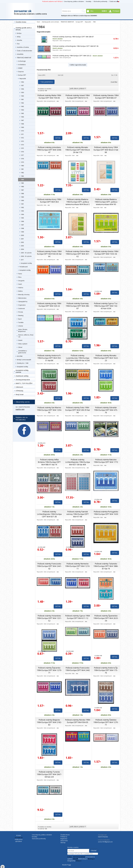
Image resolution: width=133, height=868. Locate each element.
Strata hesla (64, 841)
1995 (22, 218)
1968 (22, 124)
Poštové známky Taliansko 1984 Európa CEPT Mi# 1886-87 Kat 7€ (106, 566)
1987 (22, 190)
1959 (22, 92)
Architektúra (22, 65)
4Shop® (75, 859)
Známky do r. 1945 (23, 363)
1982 (22, 173)
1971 (22, 134)
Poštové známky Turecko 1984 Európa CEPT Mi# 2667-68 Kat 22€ (49, 774)
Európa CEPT (22, 75)
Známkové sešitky (22, 376)
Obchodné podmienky (100, 1)
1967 (22, 120)
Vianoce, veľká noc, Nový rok (26, 336)
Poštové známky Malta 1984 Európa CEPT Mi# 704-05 (49, 97)
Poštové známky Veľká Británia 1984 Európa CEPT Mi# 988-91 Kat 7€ (49, 462)
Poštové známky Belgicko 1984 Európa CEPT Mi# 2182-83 (49, 722)
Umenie (21, 326)
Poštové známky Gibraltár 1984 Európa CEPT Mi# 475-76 (106, 410)
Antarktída (20, 54)
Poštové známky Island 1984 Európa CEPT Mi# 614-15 (78, 97)
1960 (22, 96)
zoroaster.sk (23, 11)
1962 (22, 103)
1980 (22, 166)
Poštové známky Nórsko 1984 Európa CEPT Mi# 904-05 (78, 721)
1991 (22, 204)
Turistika (21, 322)
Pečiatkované (24, 267)
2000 (22, 235)
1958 (22, 89)
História (21, 288)
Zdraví (20, 347)
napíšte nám (20, 409)
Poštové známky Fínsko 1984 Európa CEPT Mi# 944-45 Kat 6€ (49, 254)
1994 (22, 214)
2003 (22, 246)
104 (46, 91)
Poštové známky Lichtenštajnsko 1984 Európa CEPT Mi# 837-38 (75, 46)
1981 (22, 169)
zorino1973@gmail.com (105, 842)
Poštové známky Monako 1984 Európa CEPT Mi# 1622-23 (106, 358)
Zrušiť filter (114, 82)
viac (58, 101)
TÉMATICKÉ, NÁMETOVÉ (24, 58)
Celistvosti (19, 387)
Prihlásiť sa (64, 837)
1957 (22, 86)
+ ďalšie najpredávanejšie (78, 65)
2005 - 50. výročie (26, 253)
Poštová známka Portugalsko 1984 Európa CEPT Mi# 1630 (106, 513)
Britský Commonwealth (24, 360)
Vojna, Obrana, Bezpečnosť (23, 330)
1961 (22, 99)
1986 (22, 187)
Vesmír (20, 340)
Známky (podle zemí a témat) (24, 29)
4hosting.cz (91, 859)
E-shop (70, 857)
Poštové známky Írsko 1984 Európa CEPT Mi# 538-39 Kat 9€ (78, 410)
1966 (22, 117)
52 (43, 91)
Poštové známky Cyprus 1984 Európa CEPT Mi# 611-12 (78, 617)
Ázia (18, 44)
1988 (22, 194)
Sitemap (63, 843)
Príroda (21, 312)
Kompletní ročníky (26, 263)
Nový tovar (20, 394)
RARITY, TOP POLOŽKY (24, 383)
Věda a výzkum (23, 344)
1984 (22, 180)
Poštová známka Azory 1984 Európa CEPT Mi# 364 (49, 201)
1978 (22, 159)
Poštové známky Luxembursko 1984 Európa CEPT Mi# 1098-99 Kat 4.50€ (78, 358)
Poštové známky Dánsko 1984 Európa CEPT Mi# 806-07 (106, 97)
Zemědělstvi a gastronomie (23, 352)
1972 (22, 138)
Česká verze (114, 1)
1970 (22, 131)
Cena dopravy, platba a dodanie (74, 1)
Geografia (21, 281)
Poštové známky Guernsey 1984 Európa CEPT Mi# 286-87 (73, 37)
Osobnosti (21, 309)
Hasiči (20, 284)
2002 (22, 242)
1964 (22, 110)
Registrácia (64, 839)
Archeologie (22, 61)
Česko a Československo (24, 51)
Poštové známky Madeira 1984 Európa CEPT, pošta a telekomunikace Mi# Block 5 (78, 202)
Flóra (20, 277)
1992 (22, 207)
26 (41, 91)
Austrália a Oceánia (23, 47)
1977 (22, 155)
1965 (22, 113)
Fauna (20, 274)
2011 (22, 260)
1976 (22, 152)
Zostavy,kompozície (23, 380)
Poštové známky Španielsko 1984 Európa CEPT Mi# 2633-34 (106, 618)
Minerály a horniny (24, 295)
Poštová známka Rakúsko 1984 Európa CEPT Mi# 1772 (106, 461)
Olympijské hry (23, 302)
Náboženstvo (22, 298)
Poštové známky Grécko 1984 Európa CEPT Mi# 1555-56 (106, 253)
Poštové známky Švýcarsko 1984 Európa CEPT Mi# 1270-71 (49, 670)
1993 (22, 211)
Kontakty (89, 1)
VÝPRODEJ (19, 391)
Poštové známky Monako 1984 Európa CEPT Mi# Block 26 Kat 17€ (78, 150)
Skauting (21, 315)
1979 (22, 162)
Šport (20, 319)
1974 (22, 145)
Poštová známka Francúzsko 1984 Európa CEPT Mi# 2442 (78, 669)
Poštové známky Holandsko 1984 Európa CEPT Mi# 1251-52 (49, 618)
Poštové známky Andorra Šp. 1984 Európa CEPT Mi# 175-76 (106, 670)
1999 (22, 232)
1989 (22, 197)
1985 (22, 183)
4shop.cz (79, 861)
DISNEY (20, 68)
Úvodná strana (21, 22)
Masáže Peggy (67, 865)
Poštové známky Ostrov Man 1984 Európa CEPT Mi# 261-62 (78, 254)
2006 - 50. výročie (26, 256)
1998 (22, 228)
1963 (22, 106)
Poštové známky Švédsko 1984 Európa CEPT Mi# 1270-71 (106, 722)
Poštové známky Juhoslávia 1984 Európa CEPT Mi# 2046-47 (49, 150)
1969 (22, 127)
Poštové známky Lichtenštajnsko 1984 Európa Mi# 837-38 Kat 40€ (78, 462)
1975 (22, 148)
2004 (22, 249)
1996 (22, 221)
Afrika (19, 37)
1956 (22, 82)
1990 (22, 201)
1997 (22, 225)
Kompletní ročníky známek (22, 371)
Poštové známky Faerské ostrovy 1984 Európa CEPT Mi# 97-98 (78, 514)
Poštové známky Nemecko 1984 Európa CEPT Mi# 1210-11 (78, 566)
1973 (22, 141)
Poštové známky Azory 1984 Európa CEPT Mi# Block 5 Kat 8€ (106, 150)
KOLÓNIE (20, 356)
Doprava (21, 72)
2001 (22, 239)
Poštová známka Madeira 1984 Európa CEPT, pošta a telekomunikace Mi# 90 (106, 202)
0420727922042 (103, 837)
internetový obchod (79, 857)
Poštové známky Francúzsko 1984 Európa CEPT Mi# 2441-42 (49, 566)
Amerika (19, 40)
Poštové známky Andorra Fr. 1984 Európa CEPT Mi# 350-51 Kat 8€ (49, 358)
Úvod (38, 22)
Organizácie (22, 305)
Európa (19, 33)
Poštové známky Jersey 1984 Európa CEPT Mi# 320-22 (72, 56)
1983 (22, 176)
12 (39, 91)
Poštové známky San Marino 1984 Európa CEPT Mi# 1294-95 (49, 410)
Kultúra (20, 291)
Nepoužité (23, 79)
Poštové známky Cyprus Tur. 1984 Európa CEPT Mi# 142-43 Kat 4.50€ (106, 306)
